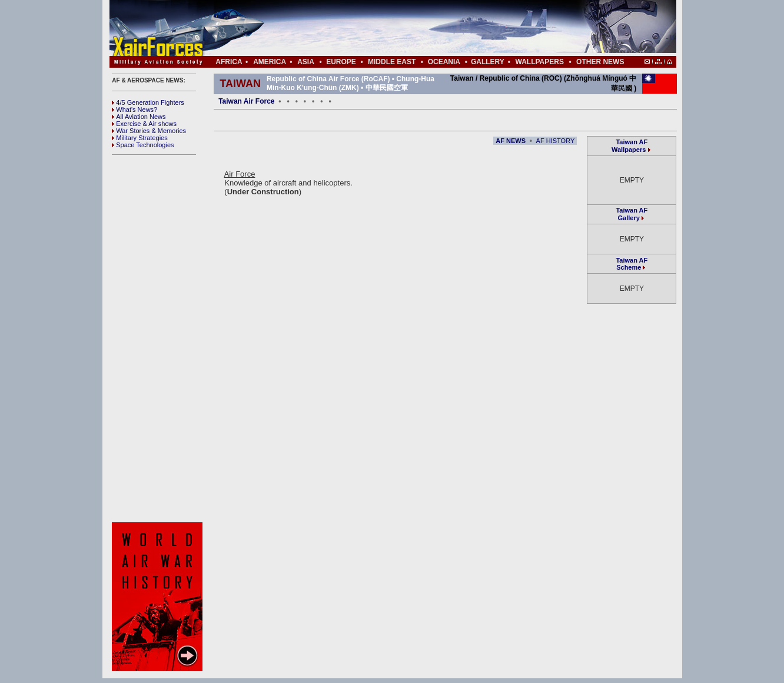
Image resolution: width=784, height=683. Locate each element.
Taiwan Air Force (246, 101)
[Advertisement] (428, 28)
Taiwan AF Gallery (632, 214)
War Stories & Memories (149, 131)
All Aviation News (139, 117)
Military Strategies (139, 138)
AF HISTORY (556, 141)
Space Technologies (143, 145)
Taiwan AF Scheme (632, 264)
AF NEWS (511, 141)
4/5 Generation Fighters (149, 102)
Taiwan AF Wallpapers (629, 146)
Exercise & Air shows (144, 124)
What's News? (134, 110)
